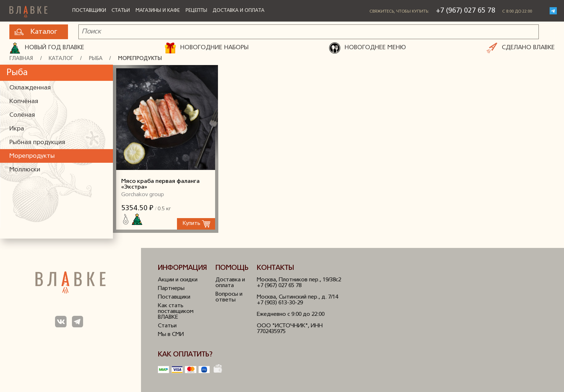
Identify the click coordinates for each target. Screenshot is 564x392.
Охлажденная (30, 88)
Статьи (121, 11)
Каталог (36, 32)
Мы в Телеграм (78, 321)
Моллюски (25, 170)
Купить (192, 224)
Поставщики (89, 11)
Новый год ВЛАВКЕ (47, 48)
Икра (17, 129)
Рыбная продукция (37, 142)
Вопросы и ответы (229, 297)
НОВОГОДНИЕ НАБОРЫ (207, 48)
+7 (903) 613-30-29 (280, 303)
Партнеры (171, 289)
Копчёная (24, 102)
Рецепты (196, 11)
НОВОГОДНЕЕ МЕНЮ (367, 48)
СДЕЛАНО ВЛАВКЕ (520, 48)
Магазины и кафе (158, 11)
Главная (21, 59)
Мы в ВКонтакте (61, 321)
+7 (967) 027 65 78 (466, 11)
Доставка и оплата (238, 11)
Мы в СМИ (171, 335)
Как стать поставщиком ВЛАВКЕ (176, 312)
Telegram (553, 11)
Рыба (96, 59)
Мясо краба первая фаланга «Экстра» (165, 117)
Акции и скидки (178, 280)
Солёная (22, 115)
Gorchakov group (143, 195)
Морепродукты (140, 59)
